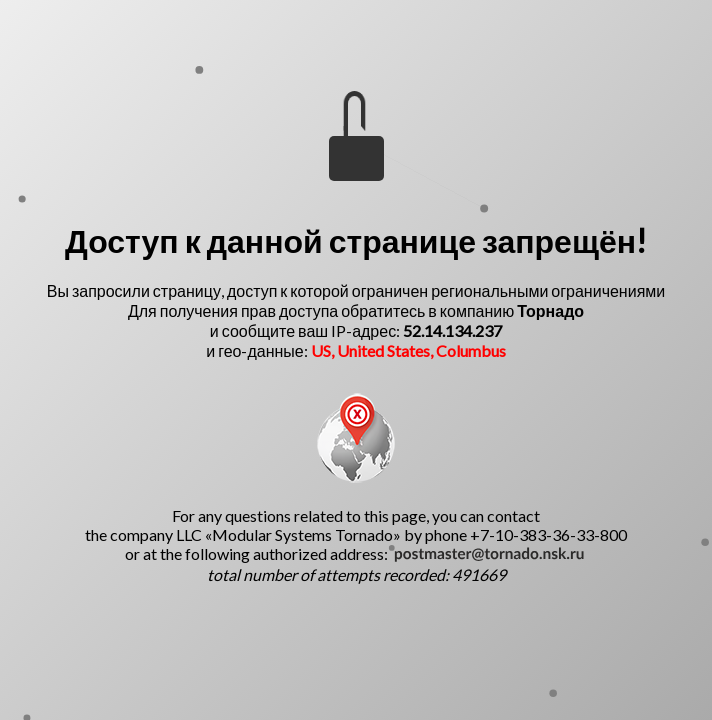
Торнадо (550, 310)
